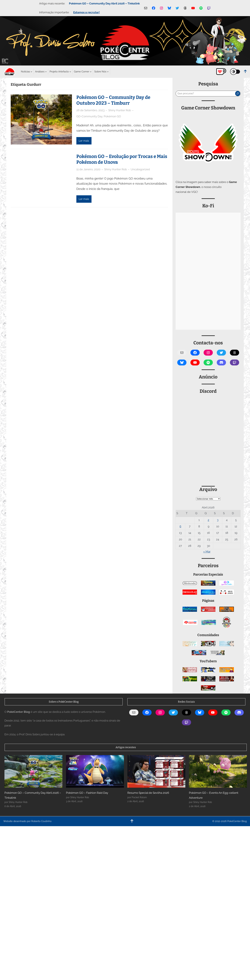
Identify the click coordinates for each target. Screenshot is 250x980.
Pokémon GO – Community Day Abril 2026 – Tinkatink (104, 3)
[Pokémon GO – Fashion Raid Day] (95, 771)
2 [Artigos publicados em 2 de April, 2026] (208, 520)
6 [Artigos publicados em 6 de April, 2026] (180, 526)
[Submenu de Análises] (40, 72)
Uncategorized (140, 169)
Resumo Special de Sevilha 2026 (148, 793)
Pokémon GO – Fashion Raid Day (87, 793)
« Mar (207, 552)
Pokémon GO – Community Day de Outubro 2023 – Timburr (113, 100)
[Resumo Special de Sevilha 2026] (156, 771)
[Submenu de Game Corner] (82, 72)
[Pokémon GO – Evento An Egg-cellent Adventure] (218, 771)
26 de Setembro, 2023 (90, 110)
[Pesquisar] (238, 93)
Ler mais (84, 141)
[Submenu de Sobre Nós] (100, 72)
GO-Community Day (89, 116)
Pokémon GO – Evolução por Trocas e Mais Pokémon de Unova (122, 159)
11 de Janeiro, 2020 (88, 169)
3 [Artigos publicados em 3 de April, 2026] (218, 520)
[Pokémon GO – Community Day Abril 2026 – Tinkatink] (33, 771)
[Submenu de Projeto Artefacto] (59, 72)
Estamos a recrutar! (86, 12)
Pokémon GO (112, 116)
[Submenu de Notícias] (25, 72)
